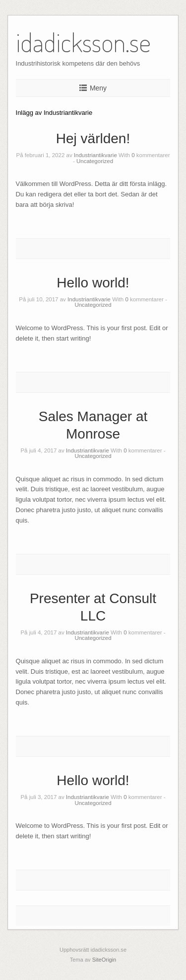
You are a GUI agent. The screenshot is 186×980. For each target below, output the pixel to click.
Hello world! (93, 283)
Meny (98, 88)
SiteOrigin (104, 960)
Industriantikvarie (95, 155)
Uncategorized (95, 161)
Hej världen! (93, 138)
